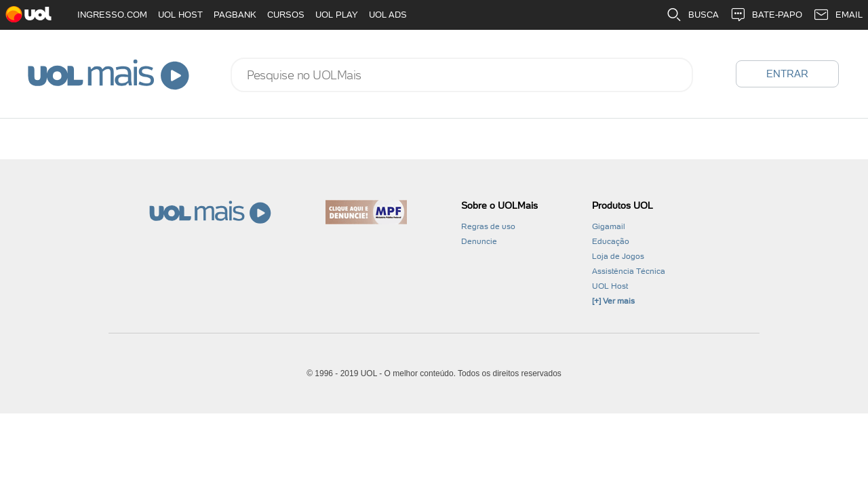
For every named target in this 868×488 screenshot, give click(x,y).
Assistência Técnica (629, 271)
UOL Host (610, 286)
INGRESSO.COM (112, 15)
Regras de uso (488, 226)
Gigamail (609, 226)
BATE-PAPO (766, 15)
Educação (611, 241)
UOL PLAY (337, 15)
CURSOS (286, 15)
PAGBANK (235, 15)
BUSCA (692, 15)
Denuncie (479, 241)
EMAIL (838, 15)
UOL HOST (180, 15)
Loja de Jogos (618, 256)
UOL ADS (388, 15)
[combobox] (462, 75)
